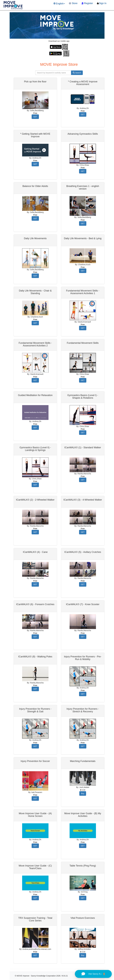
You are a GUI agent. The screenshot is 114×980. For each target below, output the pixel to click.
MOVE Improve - (24, 976)
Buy (83, 793)
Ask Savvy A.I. (93, 974)
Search (77, 73)
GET (35, 117)
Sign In (102, 3)
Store (73, 3)
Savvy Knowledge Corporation (43, 976)
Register (87, 3)
